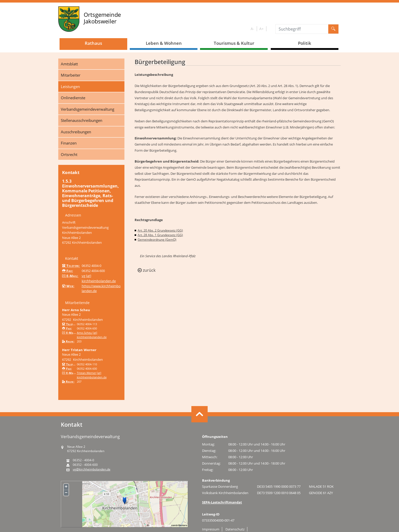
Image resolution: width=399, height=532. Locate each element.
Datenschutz (235, 529)
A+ (261, 29)
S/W (270, 29)
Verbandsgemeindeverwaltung (88, 109)
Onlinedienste (73, 98)
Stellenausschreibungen (82, 120)
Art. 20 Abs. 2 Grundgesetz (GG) (160, 230)
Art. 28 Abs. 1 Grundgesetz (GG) (160, 235)
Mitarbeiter (71, 75)
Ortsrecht (69, 154)
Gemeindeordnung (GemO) (157, 240)
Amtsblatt (69, 64)
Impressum (211, 529)
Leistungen (70, 87)
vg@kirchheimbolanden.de (92, 469)
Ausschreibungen (76, 132)
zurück (147, 270)
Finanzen (69, 143)
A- (252, 29)
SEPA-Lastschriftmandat (222, 502)
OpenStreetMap (160, 525)
